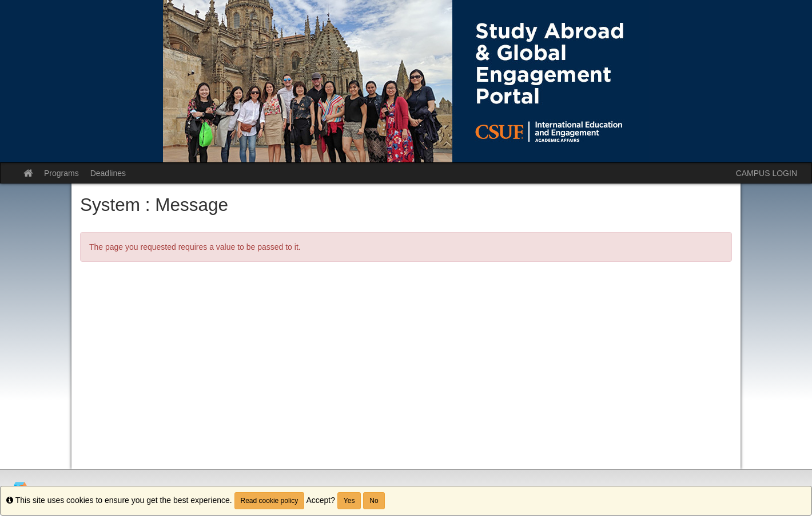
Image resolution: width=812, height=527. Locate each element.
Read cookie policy (270, 501)
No (374, 501)
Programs (61, 173)
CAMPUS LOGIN (767, 173)
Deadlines (108, 173)
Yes (349, 501)
